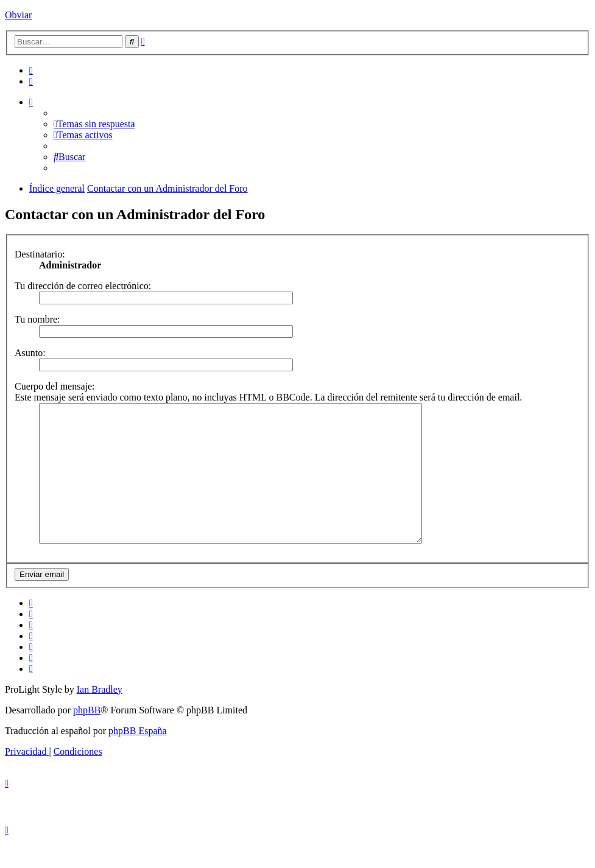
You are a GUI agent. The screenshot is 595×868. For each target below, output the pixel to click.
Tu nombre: (37, 319)
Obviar (18, 15)
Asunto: (30, 353)
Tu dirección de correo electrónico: (83, 286)
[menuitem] (31, 70)
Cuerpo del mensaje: (55, 386)
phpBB (87, 737)
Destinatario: (40, 254)
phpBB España (138, 758)
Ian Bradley (100, 717)
